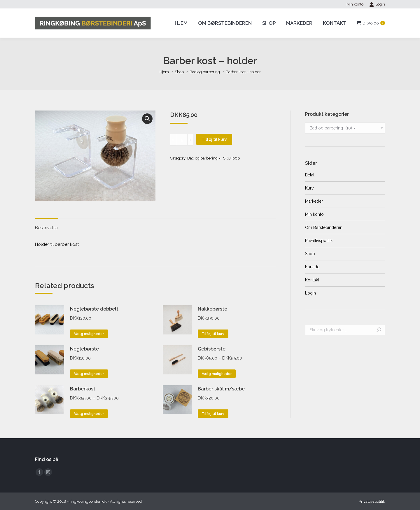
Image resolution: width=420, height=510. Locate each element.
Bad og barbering (202, 158)
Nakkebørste (212, 309)
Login (377, 4)
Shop (310, 254)
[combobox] (345, 128)
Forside (312, 267)
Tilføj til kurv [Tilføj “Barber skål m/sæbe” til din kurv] (213, 414)
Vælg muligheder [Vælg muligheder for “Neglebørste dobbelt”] (89, 334)
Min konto (314, 214)
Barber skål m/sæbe (221, 389)
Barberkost (83, 389)
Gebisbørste (212, 349)
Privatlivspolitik (319, 241)
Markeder (314, 201)
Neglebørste (84, 349)
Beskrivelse (47, 228)
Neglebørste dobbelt (94, 309)
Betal (310, 175)
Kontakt (312, 280)
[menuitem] (355, 4)
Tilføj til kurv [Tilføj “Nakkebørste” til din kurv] (213, 334)
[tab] (47, 225)
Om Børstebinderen (324, 227)
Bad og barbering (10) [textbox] (333, 128)
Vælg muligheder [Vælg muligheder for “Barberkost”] (89, 414)
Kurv (309, 188)
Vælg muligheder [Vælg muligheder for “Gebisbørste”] (217, 374)
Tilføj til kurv (214, 139)
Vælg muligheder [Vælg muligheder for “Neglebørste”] (89, 374)
